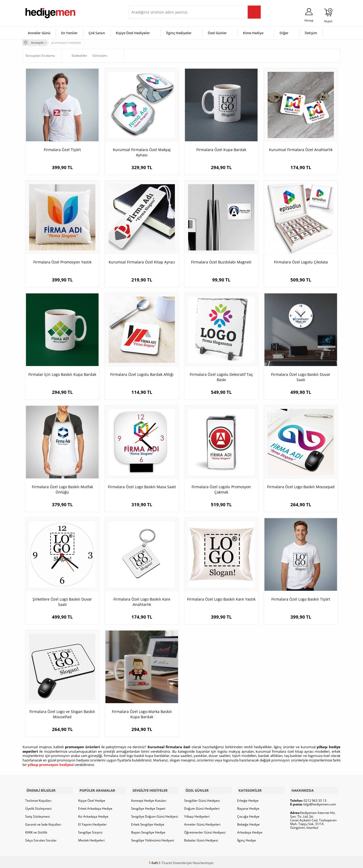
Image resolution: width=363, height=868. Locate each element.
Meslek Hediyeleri (91, 839)
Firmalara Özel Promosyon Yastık (62, 261)
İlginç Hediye (247, 839)
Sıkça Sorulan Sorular (41, 839)
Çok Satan (97, 33)
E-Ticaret (165, 861)
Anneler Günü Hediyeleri (202, 823)
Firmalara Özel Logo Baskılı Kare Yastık (221, 599)
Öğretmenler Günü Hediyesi (205, 831)
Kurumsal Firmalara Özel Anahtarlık (301, 149)
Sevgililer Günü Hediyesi (202, 799)
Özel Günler (217, 33)
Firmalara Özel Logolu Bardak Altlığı (142, 374)
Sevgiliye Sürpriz (90, 831)
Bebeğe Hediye (248, 823)
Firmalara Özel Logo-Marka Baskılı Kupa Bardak (142, 714)
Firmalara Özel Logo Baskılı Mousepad (301, 486)
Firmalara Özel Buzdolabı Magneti (221, 261)
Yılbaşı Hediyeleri (197, 815)
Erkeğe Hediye (248, 799)
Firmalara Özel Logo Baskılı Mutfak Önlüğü (62, 489)
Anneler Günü (39, 33)
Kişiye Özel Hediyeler (133, 33)
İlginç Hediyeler (179, 33)
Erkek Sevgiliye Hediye (148, 823)
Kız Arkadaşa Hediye (93, 815)
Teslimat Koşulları (38, 799)
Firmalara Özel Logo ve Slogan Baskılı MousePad (62, 714)
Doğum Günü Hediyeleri (202, 807)
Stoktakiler (76, 55)
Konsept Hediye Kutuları (149, 799)
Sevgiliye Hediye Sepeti (148, 807)
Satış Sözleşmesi (37, 815)
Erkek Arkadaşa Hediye (95, 807)
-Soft (154, 861)
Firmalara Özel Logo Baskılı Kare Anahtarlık (142, 601)
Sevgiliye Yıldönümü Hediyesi (153, 839)
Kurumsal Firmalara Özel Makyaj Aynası (142, 152)
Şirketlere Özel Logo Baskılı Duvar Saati (62, 601)
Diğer (284, 33)
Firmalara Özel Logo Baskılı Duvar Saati (301, 376)
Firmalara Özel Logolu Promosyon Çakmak (221, 489)
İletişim (311, 33)
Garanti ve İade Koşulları (43, 823)
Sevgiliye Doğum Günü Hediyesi (155, 815)
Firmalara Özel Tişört (62, 149)
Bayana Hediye (248, 807)
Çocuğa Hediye (248, 815)
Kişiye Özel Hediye (92, 799)
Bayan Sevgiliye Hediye (148, 831)
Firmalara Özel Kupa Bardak (221, 149)
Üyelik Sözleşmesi (38, 807)
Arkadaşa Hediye (250, 831)
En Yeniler (69, 33)
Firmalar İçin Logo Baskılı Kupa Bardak (62, 374)
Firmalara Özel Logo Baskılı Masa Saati (142, 486)
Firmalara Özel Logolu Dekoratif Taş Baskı (221, 376)
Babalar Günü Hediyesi (201, 839)
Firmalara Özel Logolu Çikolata (301, 261)
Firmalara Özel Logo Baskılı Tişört (301, 599)
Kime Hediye (253, 33)
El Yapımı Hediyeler (92, 823)
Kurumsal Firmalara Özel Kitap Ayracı (142, 261)
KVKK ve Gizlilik (36, 831)
